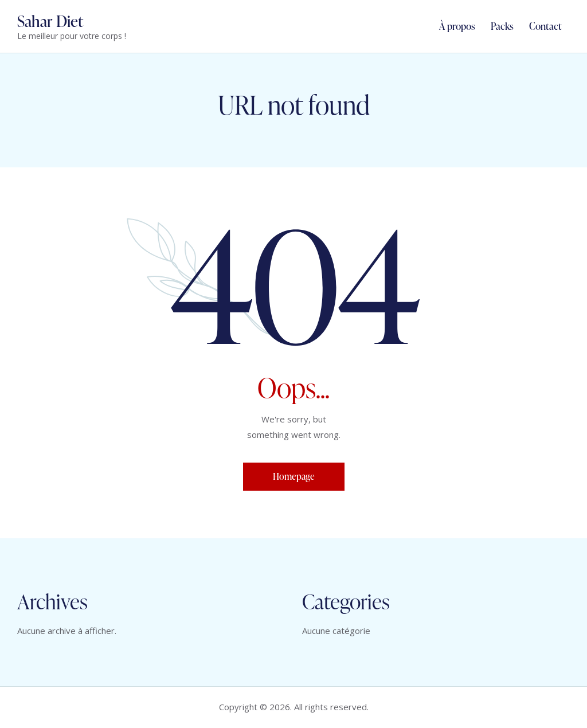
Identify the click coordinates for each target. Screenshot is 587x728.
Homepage (294, 476)
